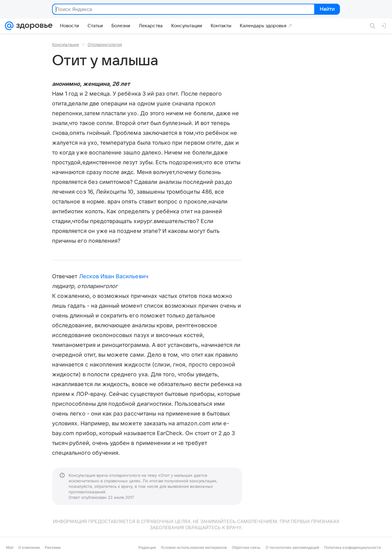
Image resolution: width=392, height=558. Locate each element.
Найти (327, 9)
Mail (10, 547)
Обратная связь (246, 547)
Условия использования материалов (194, 547)
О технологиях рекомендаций (292, 547)
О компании (29, 547)
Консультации (66, 44)
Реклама (53, 547)
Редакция (147, 547)
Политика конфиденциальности (352, 547)
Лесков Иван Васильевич (114, 276)
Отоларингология (105, 44)
